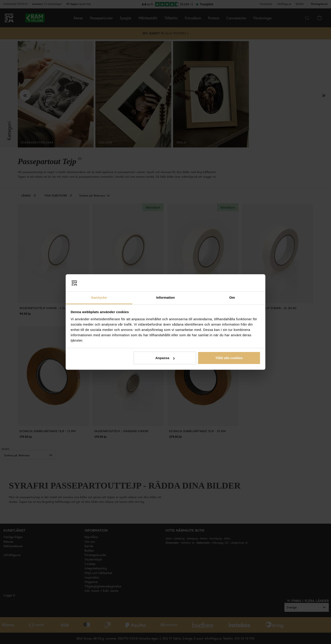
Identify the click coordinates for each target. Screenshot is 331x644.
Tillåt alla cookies (229, 358)
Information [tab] (165, 297)
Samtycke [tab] (99, 297)
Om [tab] (232, 297)
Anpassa (165, 358)
